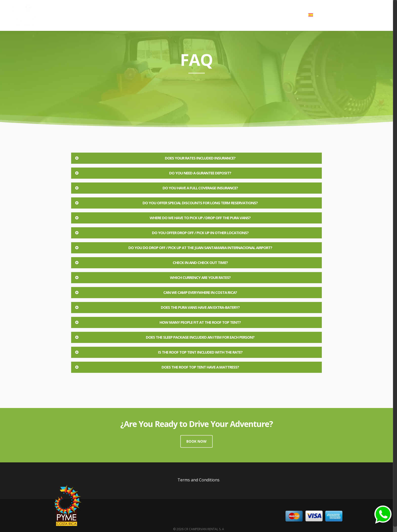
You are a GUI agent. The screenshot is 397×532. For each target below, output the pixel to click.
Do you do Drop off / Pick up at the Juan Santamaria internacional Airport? (173, 248)
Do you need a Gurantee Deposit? (153, 173)
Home (185, 15)
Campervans (211, 15)
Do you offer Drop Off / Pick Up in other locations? (162, 233)
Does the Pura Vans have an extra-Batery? (157, 307)
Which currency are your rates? (153, 277)
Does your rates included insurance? (155, 158)
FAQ (273, 15)
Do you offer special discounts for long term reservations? (166, 203)
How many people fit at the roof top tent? (158, 322)
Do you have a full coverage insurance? (156, 188)
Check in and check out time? (151, 262)
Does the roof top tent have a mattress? (157, 367)
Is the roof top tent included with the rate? (158, 352)
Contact (292, 15)
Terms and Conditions (198, 480)
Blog (256, 15)
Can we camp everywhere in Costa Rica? (156, 292)
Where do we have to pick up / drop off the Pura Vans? (163, 218)
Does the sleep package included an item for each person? (164, 337)
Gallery (237, 15)
